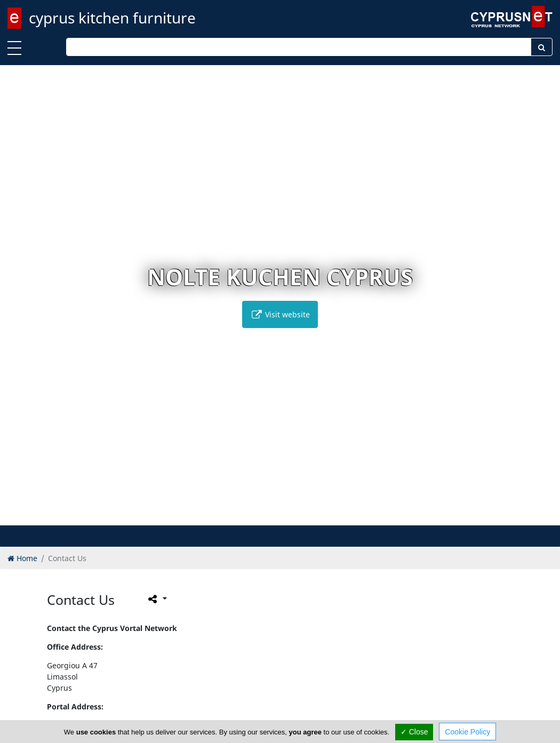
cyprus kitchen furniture (112, 18)
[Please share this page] (157, 599)
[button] (263, 516)
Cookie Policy (467, 732)
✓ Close (414, 732)
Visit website (280, 314)
